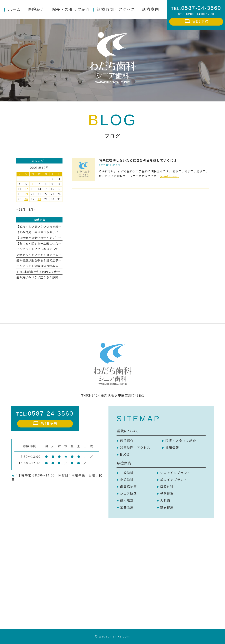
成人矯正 (127, 500)
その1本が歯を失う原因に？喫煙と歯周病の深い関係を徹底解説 (59, 272)
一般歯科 (127, 473)
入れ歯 (165, 500)
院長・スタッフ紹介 (181, 441)
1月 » (32, 209)
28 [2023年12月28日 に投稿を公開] (39, 199)
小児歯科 (127, 480)
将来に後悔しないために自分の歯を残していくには (138, 160)
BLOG (125, 454)
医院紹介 (127, 441)
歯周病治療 (128, 486)
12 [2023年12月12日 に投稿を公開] (26, 189)
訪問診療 (167, 507)
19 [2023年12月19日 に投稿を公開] (26, 194)
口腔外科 (167, 486)
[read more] (169, 176)
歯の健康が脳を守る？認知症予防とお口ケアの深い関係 (54, 260)
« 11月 (21, 209)
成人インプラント (174, 480)
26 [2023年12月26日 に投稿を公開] (26, 199)
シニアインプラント (175, 473)
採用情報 (172, 447)
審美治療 (127, 507)
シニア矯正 (128, 493)
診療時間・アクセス (135, 447)
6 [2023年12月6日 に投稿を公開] (33, 184)
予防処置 (167, 493)
